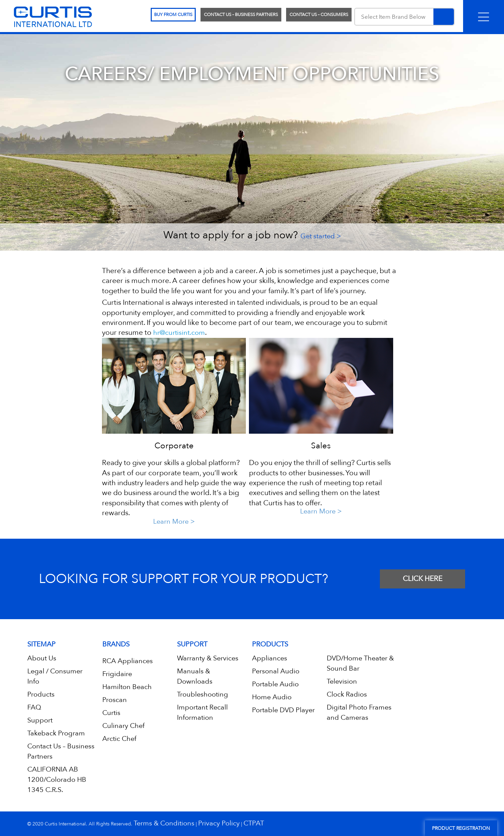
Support (40, 720)
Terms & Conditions (164, 823)
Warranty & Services (208, 658)
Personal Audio (276, 671)
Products (41, 694)
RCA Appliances (128, 661)
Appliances (270, 658)
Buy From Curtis (173, 15)
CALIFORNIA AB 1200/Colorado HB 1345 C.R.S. (57, 780)
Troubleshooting (203, 694)
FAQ (34, 707)
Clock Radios (347, 694)
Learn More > (174, 522)
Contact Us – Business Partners (241, 15)
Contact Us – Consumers (319, 15)
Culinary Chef (123, 726)
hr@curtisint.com (179, 333)
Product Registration (461, 828)
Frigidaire (117, 674)
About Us (42, 658)
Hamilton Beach (127, 687)
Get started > (321, 236)
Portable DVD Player (283, 710)
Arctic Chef (119, 739)
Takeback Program (56, 733)
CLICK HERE (423, 579)
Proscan (115, 700)
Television (342, 681)
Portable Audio (275, 684)
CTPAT (254, 823)
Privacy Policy (219, 823)
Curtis (111, 713)
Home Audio (272, 697)
